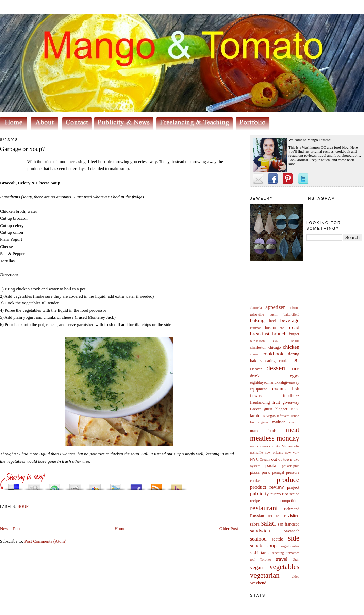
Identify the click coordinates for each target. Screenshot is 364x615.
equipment (258, 389)
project (293, 487)
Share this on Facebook (136, 485)
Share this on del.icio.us (14, 485)
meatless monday (275, 438)
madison (279, 422)
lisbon (295, 416)
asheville (257, 314)
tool (253, 559)
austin (274, 314)
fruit (276, 402)
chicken (291, 347)
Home (120, 528)
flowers (256, 396)
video (295, 576)
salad (268, 523)
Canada (294, 341)
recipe (294, 494)
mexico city (271, 446)
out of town (282, 459)
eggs (294, 375)
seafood (258, 539)
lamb (254, 415)
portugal (278, 473)
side (294, 538)
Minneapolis (291, 446)
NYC (254, 459)
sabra (255, 524)
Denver (256, 369)
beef (272, 321)
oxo (296, 459)
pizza (255, 472)
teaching (278, 553)
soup (271, 545)
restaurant (264, 508)
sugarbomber (290, 546)
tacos (265, 553)
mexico (255, 446)
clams (254, 354)
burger (294, 334)
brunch (279, 334)
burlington (257, 341)
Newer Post (10, 528)
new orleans (274, 453)
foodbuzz (291, 395)
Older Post (229, 528)
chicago (275, 347)
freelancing (260, 402)
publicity (259, 493)
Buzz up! (177, 485)
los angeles (259, 422)
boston (270, 328)
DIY (295, 369)
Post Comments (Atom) (46, 541)
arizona (294, 308)
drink (255, 376)
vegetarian (265, 575)
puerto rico (279, 494)
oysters (255, 466)
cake (277, 341)
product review (267, 487)
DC (296, 360)
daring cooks (277, 361)
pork (266, 472)
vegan (256, 567)
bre (282, 328)
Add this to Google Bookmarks (95, 485)
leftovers (283, 416)
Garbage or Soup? (22, 149)
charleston (258, 347)
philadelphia (291, 466)
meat (293, 429)
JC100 (295, 409)
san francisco (289, 524)
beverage (290, 320)
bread (293, 327)
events (279, 389)
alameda (256, 308)
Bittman (256, 328)
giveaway (291, 402)
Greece (256, 409)
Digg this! (34, 485)
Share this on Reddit (75, 485)
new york (292, 453)
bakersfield (292, 314)
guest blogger (276, 409)
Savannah (292, 531)
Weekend (258, 583)
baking (257, 320)
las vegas (268, 416)
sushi (254, 553)
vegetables (284, 567)
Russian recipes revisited (275, 516)
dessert (276, 368)
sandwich (260, 530)
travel (282, 559)
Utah (296, 559)
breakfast (260, 334)
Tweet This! (116, 485)
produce (288, 479)
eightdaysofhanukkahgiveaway (275, 383)
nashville (257, 453)
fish (295, 389)
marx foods (263, 431)
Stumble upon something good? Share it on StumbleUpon (54, 485)
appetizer (275, 307)
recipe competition (275, 501)
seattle (277, 539)
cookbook (273, 354)
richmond (292, 509)
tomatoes (293, 553)
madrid (294, 422)
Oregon (265, 459)
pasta (271, 465)
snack (256, 545)
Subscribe (156, 485)
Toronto (266, 559)
